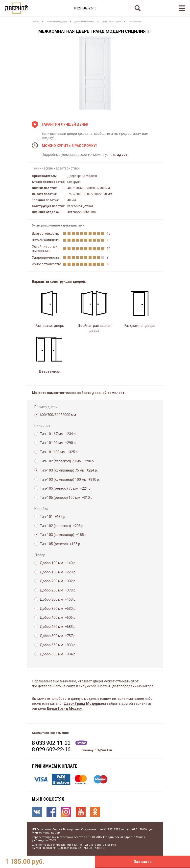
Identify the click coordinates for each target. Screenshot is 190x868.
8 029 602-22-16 (85, 8)
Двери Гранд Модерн (111, 22)
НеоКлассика (135, 22)
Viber (81, 743)
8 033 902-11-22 (51, 743)
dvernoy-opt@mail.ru (97, 750)
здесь (122, 155)
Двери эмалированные (84, 22)
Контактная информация (50, 733)
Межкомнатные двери (57, 22)
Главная (35, 22)
